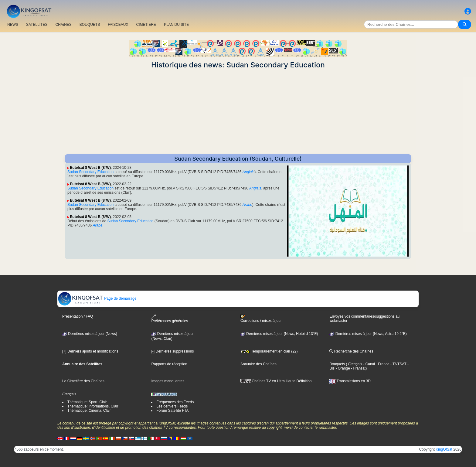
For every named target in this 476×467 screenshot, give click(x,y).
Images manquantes (168, 381)
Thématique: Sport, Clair (87, 402)
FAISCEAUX (118, 25)
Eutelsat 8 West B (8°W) (90, 168)
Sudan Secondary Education (90, 172)
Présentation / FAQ (78, 316)
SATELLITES (37, 25)
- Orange (342, 368)
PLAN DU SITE (176, 25)
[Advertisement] (238, 112)
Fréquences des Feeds (175, 402)
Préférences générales (170, 319)
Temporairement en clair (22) (269, 351)
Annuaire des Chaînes (258, 364)
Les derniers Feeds (172, 406)
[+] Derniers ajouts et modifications (90, 351)
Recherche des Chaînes (351, 351)
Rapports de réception (169, 364)
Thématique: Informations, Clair (93, 406)
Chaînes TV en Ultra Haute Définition (276, 381)
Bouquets (337, 364)
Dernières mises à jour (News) (90, 334)
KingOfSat (444, 449)
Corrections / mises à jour (261, 319)
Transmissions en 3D (350, 381)
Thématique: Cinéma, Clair (89, 411)
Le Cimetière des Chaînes (83, 381)
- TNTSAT (398, 364)
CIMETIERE (146, 25)
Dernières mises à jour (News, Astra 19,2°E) (368, 334)
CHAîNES (63, 25)
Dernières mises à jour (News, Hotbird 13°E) (279, 334)
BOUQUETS (90, 25)
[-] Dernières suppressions (172, 351)
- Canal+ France (376, 364)
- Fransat (358, 368)
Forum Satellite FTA (172, 411)
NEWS (13, 25)
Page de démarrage (97, 298)
